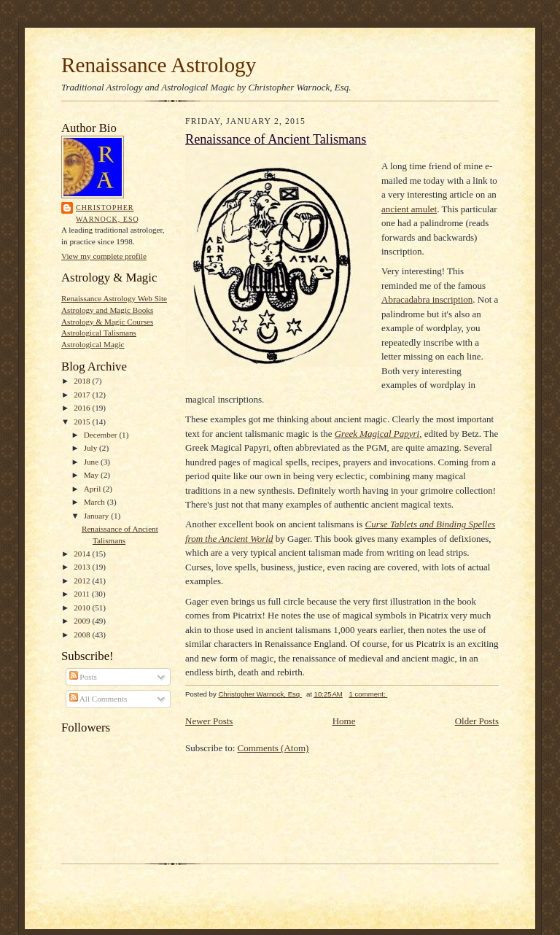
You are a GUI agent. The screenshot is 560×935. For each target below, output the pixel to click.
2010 (83, 608)
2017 (83, 395)
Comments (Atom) (273, 748)
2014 (83, 554)
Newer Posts (209, 721)
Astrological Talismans (99, 333)
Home (344, 721)
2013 (83, 567)
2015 (83, 422)
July (92, 448)
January (98, 516)
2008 (83, 635)
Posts (83, 677)
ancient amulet (409, 209)
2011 (83, 594)
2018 (83, 381)
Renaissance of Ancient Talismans (276, 139)
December (102, 435)
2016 (83, 408)
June (92, 462)
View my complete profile (104, 256)
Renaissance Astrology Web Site (114, 298)
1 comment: (369, 694)
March (96, 502)
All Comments (98, 699)
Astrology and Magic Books (107, 310)
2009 (83, 621)
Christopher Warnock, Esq (108, 213)
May (92, 475)
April (93, 489)
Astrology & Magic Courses (107, 322)
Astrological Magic (93, 344)
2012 (83, 581)
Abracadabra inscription (427, 299)
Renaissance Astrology (159, 65)
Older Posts (477, 721)
